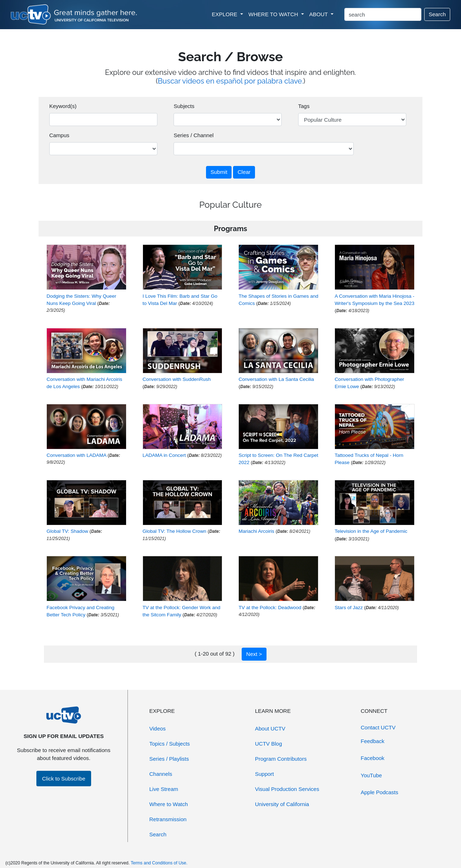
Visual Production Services (287, 789)
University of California (282, 804)
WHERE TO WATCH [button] (274, 14)
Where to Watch (169, 804)
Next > (254, 654)
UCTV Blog (268, 744)
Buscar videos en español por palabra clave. (230, 81)
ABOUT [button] (319, 14)
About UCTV (270, 728)
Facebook (373, 758)
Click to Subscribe (64, 779)
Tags (304, 106)
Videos (158, 728)
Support (265, 774)
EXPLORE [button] (225, 14)
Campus (59, 135)
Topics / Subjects (170, 744)
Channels (161, 774)
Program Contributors (281, 759)
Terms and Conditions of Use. (159, 863)
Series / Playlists (169, 759)
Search (437, 14)
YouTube (372, 775)
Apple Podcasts (380, 792)
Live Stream (164, 789)
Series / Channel (194, 135)
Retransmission (168, 819)
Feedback (373, 741)
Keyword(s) (63, 106)
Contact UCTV (378, 727)
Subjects (184, 106)
